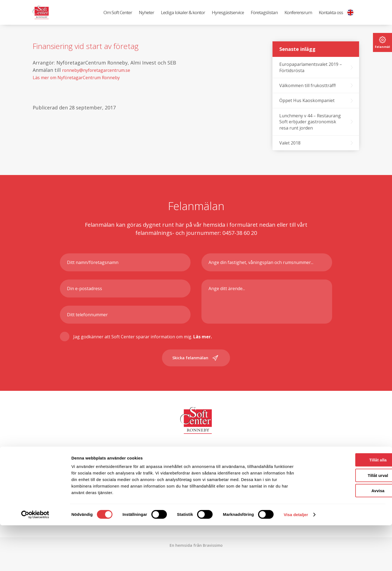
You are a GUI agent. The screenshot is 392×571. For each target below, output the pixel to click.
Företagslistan (264, 16)
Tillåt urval (347, 521)
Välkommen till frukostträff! (307, 94)
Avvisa (347, 536)
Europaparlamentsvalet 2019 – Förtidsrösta (311, 75)
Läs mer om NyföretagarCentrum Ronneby (83, 85)
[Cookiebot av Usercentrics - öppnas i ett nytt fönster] (35, 560)
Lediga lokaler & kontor (183, 16)
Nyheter (146, 16)
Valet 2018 (290, 151)
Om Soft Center (118, 16)
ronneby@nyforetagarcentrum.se (101, 78)
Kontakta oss (331, 16)
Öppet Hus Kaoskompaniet (307, 109)
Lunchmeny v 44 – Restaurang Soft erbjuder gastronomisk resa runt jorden (310, 130)
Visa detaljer (296, 560)
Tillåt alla (347, 506)
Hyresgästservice (228, 16)
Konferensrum (298, 16)
